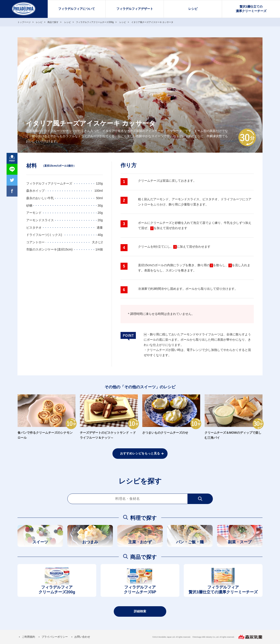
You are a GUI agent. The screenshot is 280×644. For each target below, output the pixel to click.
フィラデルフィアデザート (135, 9)
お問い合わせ (82, 637)
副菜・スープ (240, 542)
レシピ (193, 9)
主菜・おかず (140, 542)
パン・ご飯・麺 (190, 542)
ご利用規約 (28, 637)
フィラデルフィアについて (77, 9)
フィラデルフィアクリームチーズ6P (140, 590)
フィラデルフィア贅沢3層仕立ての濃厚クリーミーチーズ (223, 590)
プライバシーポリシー (55, 637)
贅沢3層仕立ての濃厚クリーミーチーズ (251, 9)
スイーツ (40, 542)
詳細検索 (140, 611)
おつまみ (90, 542)
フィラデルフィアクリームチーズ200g (57, 590)
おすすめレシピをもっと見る (140, 453)
